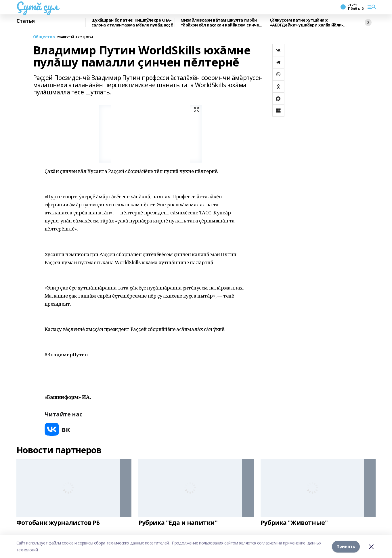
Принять (346, 546)
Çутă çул (37, 6)
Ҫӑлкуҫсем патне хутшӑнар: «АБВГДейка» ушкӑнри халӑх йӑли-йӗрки (307, 23)
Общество (44, 37)
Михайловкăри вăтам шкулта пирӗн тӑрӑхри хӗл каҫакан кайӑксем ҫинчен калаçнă (221, 23)
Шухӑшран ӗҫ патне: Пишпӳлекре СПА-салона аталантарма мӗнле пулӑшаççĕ (132, 23)
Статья (26, 21)
